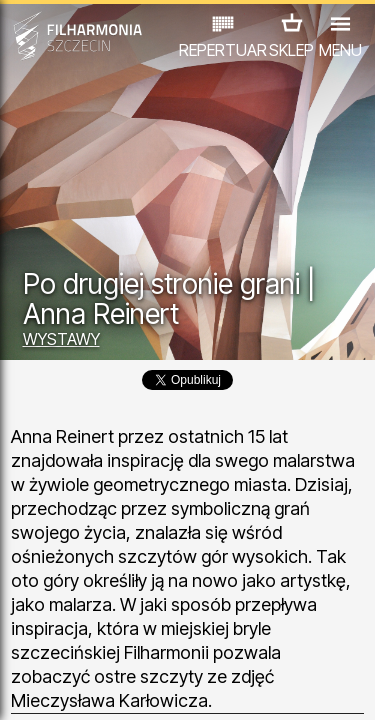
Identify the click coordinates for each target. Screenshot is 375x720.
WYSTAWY (61, 339)
